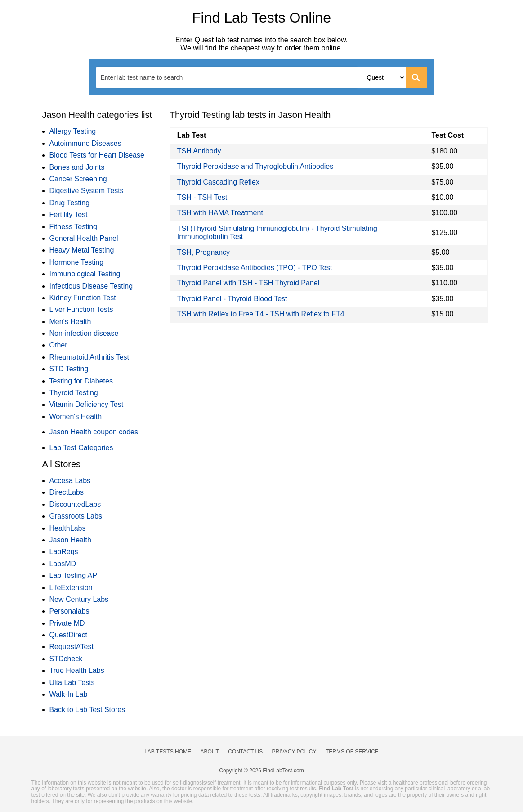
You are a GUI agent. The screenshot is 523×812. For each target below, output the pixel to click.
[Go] (416, 77)
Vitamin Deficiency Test (87, 404)
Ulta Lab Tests (72, 683)
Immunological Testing (85, 274)
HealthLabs (68, 528)
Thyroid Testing (74, 393)
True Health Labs (77, 670)
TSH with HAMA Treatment (220, 213)
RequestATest (72, 647)
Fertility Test (69, 214)
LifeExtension (71, 588)
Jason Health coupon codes (94, 432)
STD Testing (69, 369)
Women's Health (76, 417)
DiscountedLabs (75, 504)
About (209, 752)
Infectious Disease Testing (91, 286)
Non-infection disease (84, 333)
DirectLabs (67, 492)
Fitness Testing (73, 227)
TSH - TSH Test (202, 197)
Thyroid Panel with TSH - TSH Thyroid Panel (248, 283)
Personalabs (69, 611)
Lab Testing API (74, 575)
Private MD (67, 623)
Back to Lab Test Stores (87, 710)
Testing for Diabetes (81, 381)
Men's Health (70, 322)
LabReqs (64, 552)
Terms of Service (352, 752)
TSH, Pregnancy (203, 252)
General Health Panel (84, 238)
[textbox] (148, 77)
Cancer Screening (78, 179)
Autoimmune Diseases (85, 143)
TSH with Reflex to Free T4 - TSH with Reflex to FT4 (261, 314)
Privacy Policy (294, 752)
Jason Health (70, 540)
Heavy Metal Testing (82, 250)
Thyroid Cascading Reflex (218, 182)
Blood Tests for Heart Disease (97, 155)
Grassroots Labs (76, 516)
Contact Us (245, 752)
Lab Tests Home (168, 752)
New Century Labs (79, 599)
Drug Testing (70, 203)
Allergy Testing (73, 131)
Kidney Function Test (83, 298)
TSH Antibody (199, 151)
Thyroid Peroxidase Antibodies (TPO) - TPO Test (255, 268)
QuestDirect (68, 635)
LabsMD (63, 564)
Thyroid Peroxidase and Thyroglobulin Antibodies (255, 166)
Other (58, 345)
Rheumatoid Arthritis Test (89, 357)
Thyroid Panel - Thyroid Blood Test (232, 299)
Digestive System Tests (87, 191)
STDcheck (66, 659)
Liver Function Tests (81, 309)
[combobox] (262, 77)
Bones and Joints (77, 167)
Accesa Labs (70, 480)
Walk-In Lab (69, 694)
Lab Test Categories (81, 448)
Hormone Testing (77, 262)
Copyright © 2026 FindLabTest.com (261, 771)
